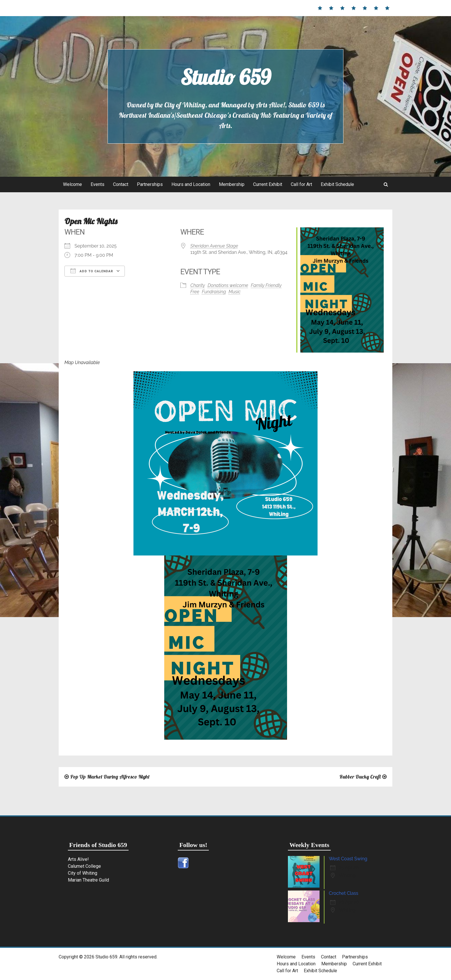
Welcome (72, 184)
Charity (198, 285)
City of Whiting (83, 873)
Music (235, 292)
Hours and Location (191, 184)
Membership (232, 184)
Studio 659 (226, 77)
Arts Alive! (78, 859)
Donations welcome (228, 285)
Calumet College (84, 866)
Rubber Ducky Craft (360, 777)
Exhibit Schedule (337, 184)
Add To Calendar (92, 271)
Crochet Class (343, 893)
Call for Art (301, 184)
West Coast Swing (348, 859)
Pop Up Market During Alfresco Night (110, 777)
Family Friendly (266, 285)
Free (195, 292)
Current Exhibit (268, 184)
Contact (121, 184)
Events (98, 184)
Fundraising (214, 292)
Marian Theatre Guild (88, 880)
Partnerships (150, 184)
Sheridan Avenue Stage (214, 246)
